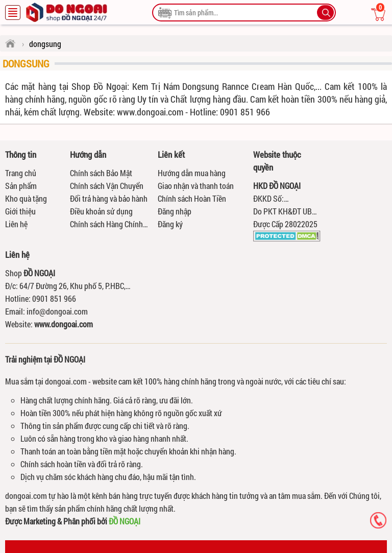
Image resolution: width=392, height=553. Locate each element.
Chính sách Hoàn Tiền (192, 198)
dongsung (26, 63)
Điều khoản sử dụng (101, 211)
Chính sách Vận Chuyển (107, 186)
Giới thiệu (20, 211)
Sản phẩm (21, 186)
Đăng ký (170, 224)
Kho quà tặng (26, 198)
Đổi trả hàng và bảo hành (109, 198)
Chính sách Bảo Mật (101, 173)
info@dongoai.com (57, 311)
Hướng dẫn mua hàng (192, 173)
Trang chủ (21, 173)
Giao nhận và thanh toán (196, 186)
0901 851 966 (54, 298)
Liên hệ (16, 224)
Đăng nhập (175, 211)
